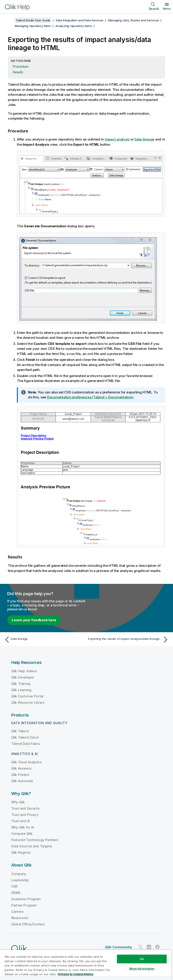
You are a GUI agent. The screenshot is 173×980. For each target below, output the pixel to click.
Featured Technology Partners (35, 840)
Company (19, 874)
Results (18, 72)
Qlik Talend (20, 731)
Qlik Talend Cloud (25, 737)
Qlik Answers (21, 768)
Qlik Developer (23, 677)
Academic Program (26, 899)
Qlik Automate (22, 781)
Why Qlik (18, 802)
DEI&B (16, 893)
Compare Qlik (22, 834)
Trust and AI (20, 821)
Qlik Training (21, 684)
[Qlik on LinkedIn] (149, 947)
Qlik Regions (21, 852)
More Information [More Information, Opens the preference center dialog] (142, 969)
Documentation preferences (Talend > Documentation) (90, 397)
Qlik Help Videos (24, 671)
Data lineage (144, 139)
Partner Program (24, 905)
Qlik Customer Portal (27, 696)
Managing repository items (33, 26)
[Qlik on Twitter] (141, 947)
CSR (14, 886)
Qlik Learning (21, 690)
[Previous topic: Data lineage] (44, 640)
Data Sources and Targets (32, 846)
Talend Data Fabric (26, 744)
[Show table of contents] (9, 20)
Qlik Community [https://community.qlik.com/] (118, 947)
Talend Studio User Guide (33, 20)
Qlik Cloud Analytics (26, 762)
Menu (167, 9)
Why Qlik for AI (23, 827)
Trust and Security (25, 808)
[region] (86, 965)
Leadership (20, 880)
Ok (142, 959)
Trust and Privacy (25, 815)
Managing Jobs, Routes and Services (134, 20)
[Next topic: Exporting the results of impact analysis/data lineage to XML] (129, 640)
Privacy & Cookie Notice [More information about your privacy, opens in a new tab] (76, 974)
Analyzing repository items (74, 26)
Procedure (21, 66)
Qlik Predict (20, 775)
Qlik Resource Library (28, 702)
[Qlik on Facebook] (157, 947)
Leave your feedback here (34, 620)
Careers (17, 912)
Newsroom (20, 918)
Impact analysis (117, 139)
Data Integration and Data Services (80, 20)
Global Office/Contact (28, 924)
